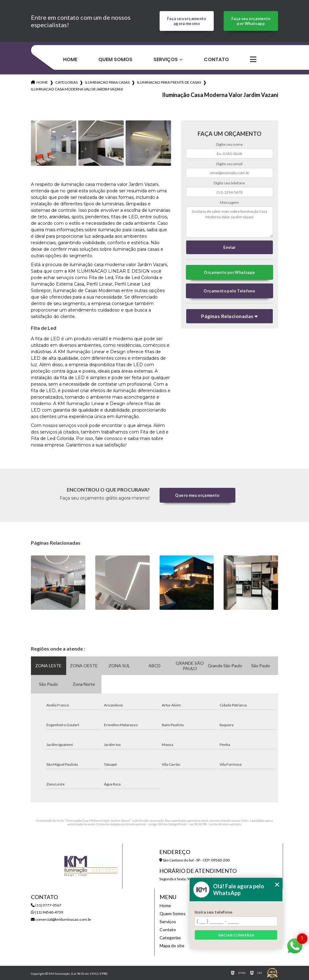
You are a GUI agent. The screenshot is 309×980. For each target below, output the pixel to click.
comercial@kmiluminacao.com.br (61, 919)
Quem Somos (115, 59)
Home (70, 59)
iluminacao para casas (107, 82)
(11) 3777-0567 (46, 905)
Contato (216, 59)
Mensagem (229, 202)
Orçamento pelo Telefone (229, 291)
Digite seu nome (229, 144)
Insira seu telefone (213, 912)
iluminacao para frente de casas (169, 82)
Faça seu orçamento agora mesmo (187, 21)
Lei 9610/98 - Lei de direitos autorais (215, 824)
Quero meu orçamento (197, 495)
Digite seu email (229, 164)
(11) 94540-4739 (47, 912)
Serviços (166, 59)
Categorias (67, 82)
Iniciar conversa (236, 935)
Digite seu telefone (229, 183)
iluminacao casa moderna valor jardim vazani (77, 89)
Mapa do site (172, 946)
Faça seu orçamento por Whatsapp (251, 21)
